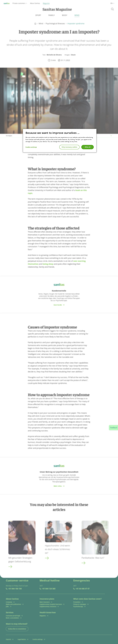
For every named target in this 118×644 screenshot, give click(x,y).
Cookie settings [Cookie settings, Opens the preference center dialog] (31, 147)
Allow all (88, 147)
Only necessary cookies (69, 147)
